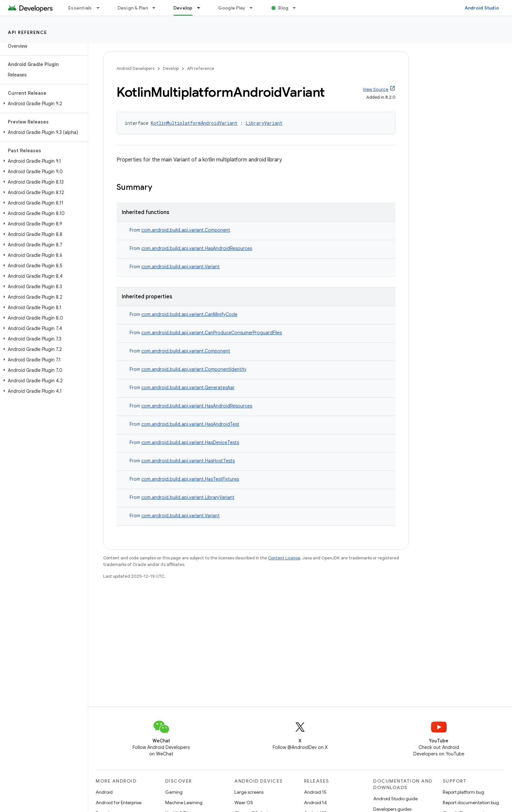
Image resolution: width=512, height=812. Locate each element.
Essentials (80, 8)
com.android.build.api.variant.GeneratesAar (188, 388)
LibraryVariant (264, 123)
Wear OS (244, 803)
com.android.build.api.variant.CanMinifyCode (189, 314)
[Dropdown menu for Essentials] (101, 8)
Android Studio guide (395, 799)
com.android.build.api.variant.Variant (181, 267)
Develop (171, 68)
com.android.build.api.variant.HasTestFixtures (190, 479)
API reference (28, 32)
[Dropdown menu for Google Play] (254, 8)
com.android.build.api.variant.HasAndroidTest (190, 424)
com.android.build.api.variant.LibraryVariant (188, 497)
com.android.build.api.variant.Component (186, 230)
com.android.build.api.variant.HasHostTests (188, 461)
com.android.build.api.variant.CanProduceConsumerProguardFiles (212, 333)
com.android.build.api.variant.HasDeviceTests (190, 442)
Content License (284, 558)
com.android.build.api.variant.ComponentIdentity (194, 369)
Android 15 (315, 792)
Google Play (232, 8)
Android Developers (136, 68)
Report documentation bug (471, 803)
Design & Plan (133, 8)
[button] (43, 104)
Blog (283, 8)
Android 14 (315, 803)
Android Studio (482, 8)
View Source (376, 89)
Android (104, 792)
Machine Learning (184, 803)
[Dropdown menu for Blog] (297, 8)
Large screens (249, 792)
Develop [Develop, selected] (183, 8)
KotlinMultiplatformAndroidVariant (194, 123)
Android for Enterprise (119, 803)
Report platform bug (464, 792)
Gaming (174, 792)
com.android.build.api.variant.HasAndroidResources (197, 248)
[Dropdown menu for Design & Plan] (157, 8)
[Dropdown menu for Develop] (201, 8)
